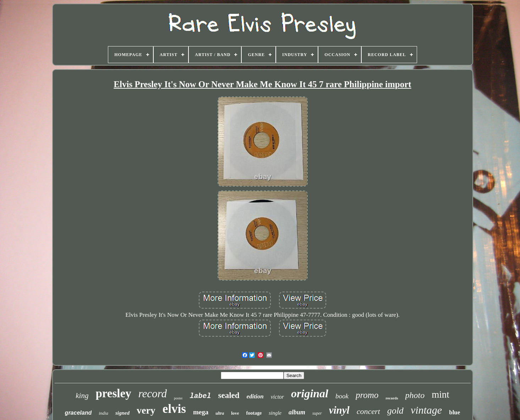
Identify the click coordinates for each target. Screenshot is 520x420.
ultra (220, 413)
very (146, 410)
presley (113, 393)
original (310, 393)
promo (367, 395)
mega (201, 412)
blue (455, 412)
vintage (426, 410)
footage (254, 413)
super (317, 413)
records (392, 398)
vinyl (339, 410)
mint (440, 394)
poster (178, 398)
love (235, 413)
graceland (78, 413)
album (297, 412)
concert (368, 411)
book (342, 396)
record (153, 394)
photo (415, 395)
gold (395, 411)
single (275, 413)
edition (255, 396)
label (200, 396)
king (82, 396)
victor (277, 397)
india (103, 413)
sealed (229, 395)
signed (122, 413)
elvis (174, 409)
